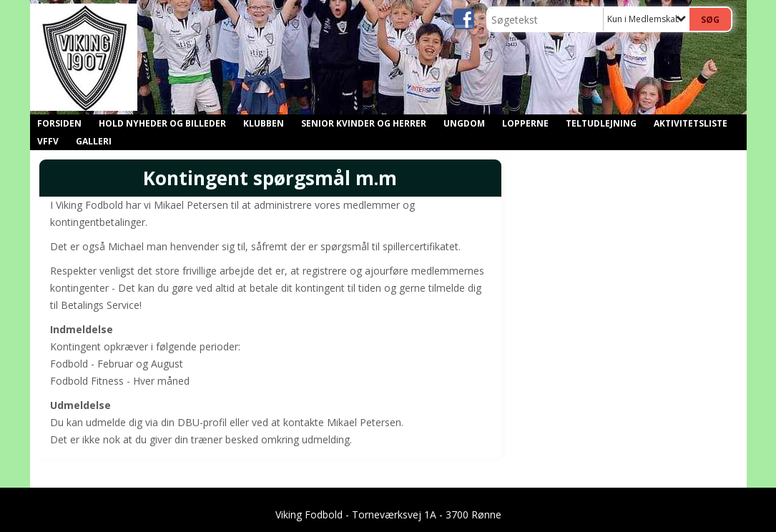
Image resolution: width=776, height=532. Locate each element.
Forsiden (59, 123)
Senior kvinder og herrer (364, 123)
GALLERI (94, 141)
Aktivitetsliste (691, 123)
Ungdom (464, 123)
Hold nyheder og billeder (162, 123)
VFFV (48, 141)
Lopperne (525, 123)
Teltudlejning (601, 123)
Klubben (264, 123)
